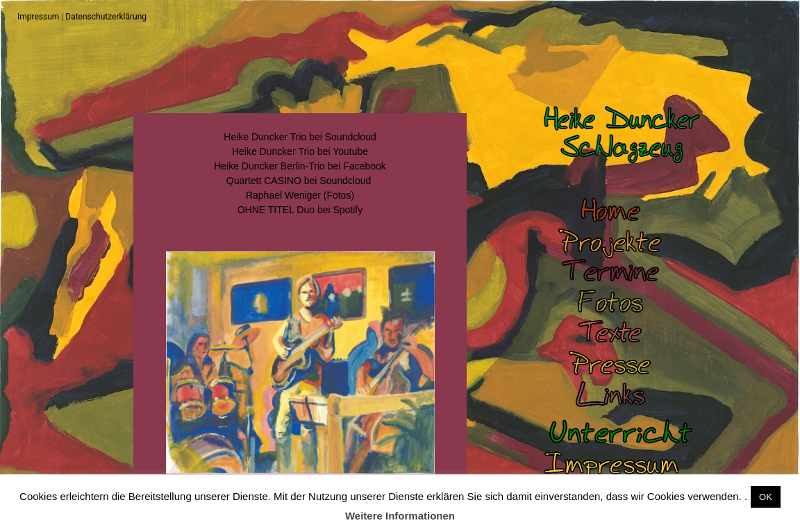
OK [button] (766, 497)
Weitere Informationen (400, 516)
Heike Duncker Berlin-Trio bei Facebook (300, 166)
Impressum (38, 17)
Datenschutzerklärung (106, 17)
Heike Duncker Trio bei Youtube (300, 151)
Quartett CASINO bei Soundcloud (299, 181)
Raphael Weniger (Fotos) (300, 195)
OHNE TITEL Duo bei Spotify (300, 210)
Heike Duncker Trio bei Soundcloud (300, 137)
